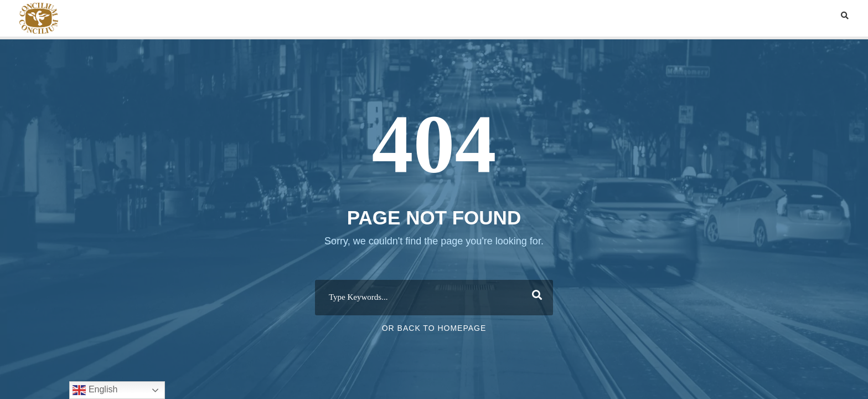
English (95, 390)
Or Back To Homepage (434, 328)
